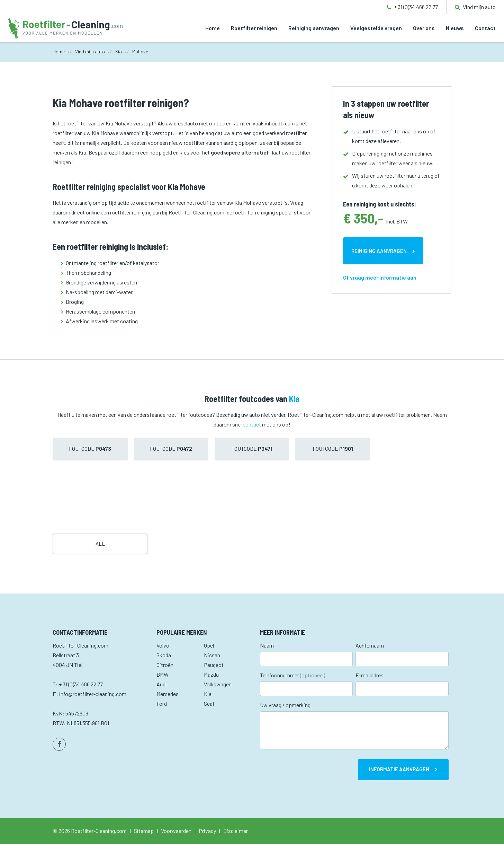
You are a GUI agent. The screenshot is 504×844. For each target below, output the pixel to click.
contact (252, 424)
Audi (162, 684)
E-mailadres (370, 675)
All (100, 544)
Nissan (212, 655)
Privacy (207, 831)
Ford (162, 704)
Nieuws (455, 28)
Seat (209, 704)
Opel (209, 645)
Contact (485, 28)
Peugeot (214, 665)
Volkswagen (218, 684)
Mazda (211, 674)
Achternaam (370, 645)
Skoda (164, 655)
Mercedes (168, 694)
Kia (208, 694)
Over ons (424, 28)
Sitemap (144, 831)
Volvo (163, 645)
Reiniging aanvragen (314, 28)
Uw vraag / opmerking (285, 705)
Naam (267, 645)
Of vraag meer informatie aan (380, 277)
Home (213, 28)
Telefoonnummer (292, 675)
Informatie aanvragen (399, 769)
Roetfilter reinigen (254, 28)
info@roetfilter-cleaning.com (93, 694)
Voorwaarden (176, 831)
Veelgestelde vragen (376, 28)
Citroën (165, 665)
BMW (163, 674)
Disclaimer (236, 831)
